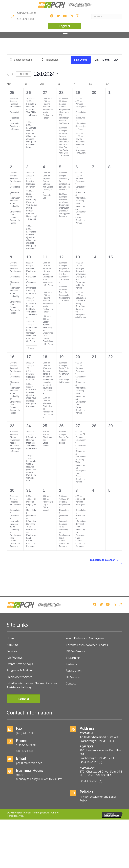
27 (45, 93)
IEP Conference (76, 651)
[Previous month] (8, 74)
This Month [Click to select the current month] (23, 74)
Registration (74, 671)
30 (12, 490)
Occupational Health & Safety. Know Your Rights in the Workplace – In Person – (81, 309)
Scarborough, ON (97, 758)
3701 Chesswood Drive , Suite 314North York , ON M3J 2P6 (101, 773)
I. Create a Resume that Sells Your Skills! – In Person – (31, 111)
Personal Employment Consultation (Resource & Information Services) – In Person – (15, 117)
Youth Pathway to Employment (85, 638)
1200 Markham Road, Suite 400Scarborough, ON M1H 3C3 (99, 739)
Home (10, 638)
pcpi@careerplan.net (29, 763)
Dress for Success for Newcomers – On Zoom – (64, 298)
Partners (71, 664)
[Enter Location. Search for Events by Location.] (55, 60)
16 (12, 357)
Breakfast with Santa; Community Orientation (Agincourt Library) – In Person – (64, 208)
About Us (13, 645)
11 (45, 257)
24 (29, 426)
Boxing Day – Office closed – (64, 440)
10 (29, 257)
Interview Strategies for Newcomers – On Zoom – (48, 410)
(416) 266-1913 (89, 762)
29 (78, 93)
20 (78, 357)
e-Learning (73, 658)
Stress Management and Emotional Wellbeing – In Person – (15, 444)
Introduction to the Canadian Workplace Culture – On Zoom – (32, 334)
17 (29, 357)
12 (61, 257)
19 (61, 357)
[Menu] (65, 35)
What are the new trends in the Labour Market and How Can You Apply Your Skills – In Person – (64, 146)
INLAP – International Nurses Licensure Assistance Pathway (32, 685)
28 (61, 93)
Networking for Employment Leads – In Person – (64, 184)
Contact (71, 683)
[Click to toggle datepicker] (46, 74)
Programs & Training (20, 670)
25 (12, 93)
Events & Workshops (20, 664)
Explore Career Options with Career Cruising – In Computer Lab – (48, 188)
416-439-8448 (25, 19)
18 (45, 357)
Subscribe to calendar (102, 560)
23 (12, 426)
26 (29, 93)
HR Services (73, 677)
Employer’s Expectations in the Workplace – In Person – (64, 276)
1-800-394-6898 (27, 13)
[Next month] (12, 74)
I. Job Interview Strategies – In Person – (32, 183)
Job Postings (15, 658)
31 (29, 490)
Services (12, 651)
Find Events (81, 60)
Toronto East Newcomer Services (87, 645)
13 (78, 257)
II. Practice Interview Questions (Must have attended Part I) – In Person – (31, 240)
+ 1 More (30, 348)
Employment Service (19, 677)
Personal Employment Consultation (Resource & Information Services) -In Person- (32, 281)
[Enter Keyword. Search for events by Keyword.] (23, 60)
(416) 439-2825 (89, 781)
